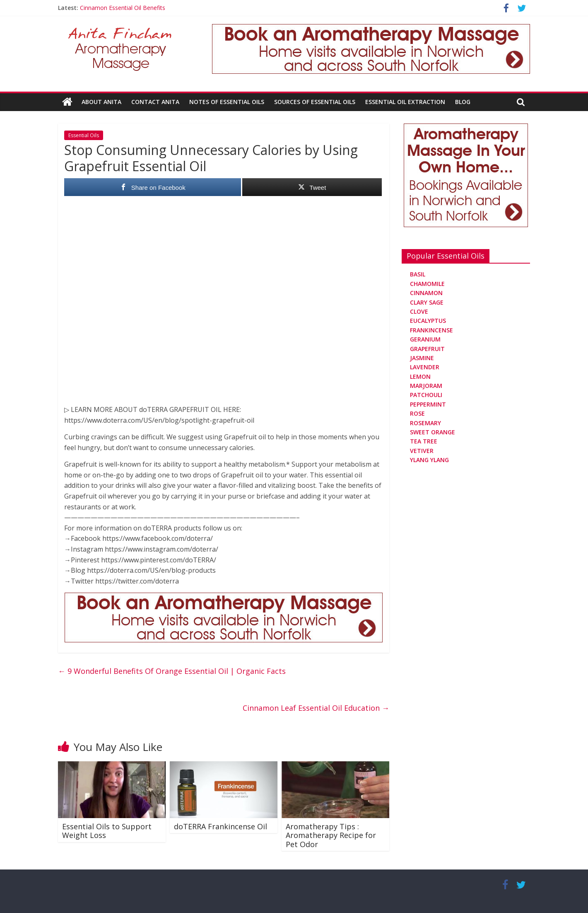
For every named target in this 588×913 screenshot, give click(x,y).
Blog (463, 102)
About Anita (101, 102)
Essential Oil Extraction (405, 102)
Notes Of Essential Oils (227, 102)
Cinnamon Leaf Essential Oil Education (316, 708)
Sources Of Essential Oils (315, 102)
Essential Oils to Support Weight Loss (107, 831)
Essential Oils (84, 135)
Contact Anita (155, 102)
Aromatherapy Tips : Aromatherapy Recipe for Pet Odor (331, 835)
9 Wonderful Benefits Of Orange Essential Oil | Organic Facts (172, 671)
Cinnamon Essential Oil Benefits (123, 8)
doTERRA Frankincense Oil (220, 826)
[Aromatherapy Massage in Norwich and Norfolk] (371, 29)
